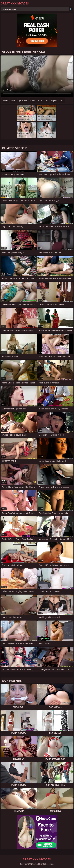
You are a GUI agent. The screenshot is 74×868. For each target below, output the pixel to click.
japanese (23, 100)
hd (47, 100)
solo (62, 100)
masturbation (36, 100)
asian (6, 100)
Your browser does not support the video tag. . (37, 76)
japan (14, 100)
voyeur (54, 100)
